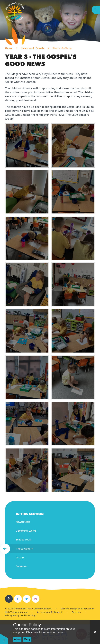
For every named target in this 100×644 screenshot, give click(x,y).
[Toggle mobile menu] (96, 10)
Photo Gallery (62, 48)
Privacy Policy (12, 615)
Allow (17, 639)
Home (9, 48)
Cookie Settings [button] (28, 615)
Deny (27, 639)
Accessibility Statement (50, 612)
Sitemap (76, 612)
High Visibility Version (16, 612)
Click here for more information (45, 632)
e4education (88, 609)
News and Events (32, 48)
